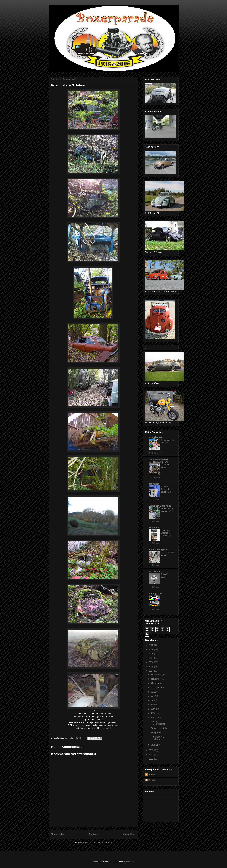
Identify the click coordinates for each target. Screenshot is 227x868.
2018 (151, 654)
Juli (153, 696)
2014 (151, 671)
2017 (151, 658)
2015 (151, 667)
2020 (151, 645)
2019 (151, 649)
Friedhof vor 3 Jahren (157, 738)
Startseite (94, 834)
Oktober (155, 683)
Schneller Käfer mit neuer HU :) (166, 489)
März (154, 713)
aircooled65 (155, 484)
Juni (154, 700)
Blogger (130, 862)
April (154, 709)
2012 (151, 754)
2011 (151, 759)
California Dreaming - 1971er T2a (166, 533)
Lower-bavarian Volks (160, 506)
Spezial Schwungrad (158, 723)
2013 (151, 750)
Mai (153, 705)
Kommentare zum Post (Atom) (99, 842)
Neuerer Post (58, 834)
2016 (151, 662)
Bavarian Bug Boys (159, 550)
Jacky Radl (156, 732)
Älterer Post (129, 834)
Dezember (157, 675)
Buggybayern (156, 437)
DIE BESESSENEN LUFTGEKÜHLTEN (158, 461)
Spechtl (152, 774)
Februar (155, 718)
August (155, 692)
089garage (154, 528)
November (157, 679)
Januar (155, 745)
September (157, 688)
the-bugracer (155, 593)
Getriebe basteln (159, 728)
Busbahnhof (155, 571)
